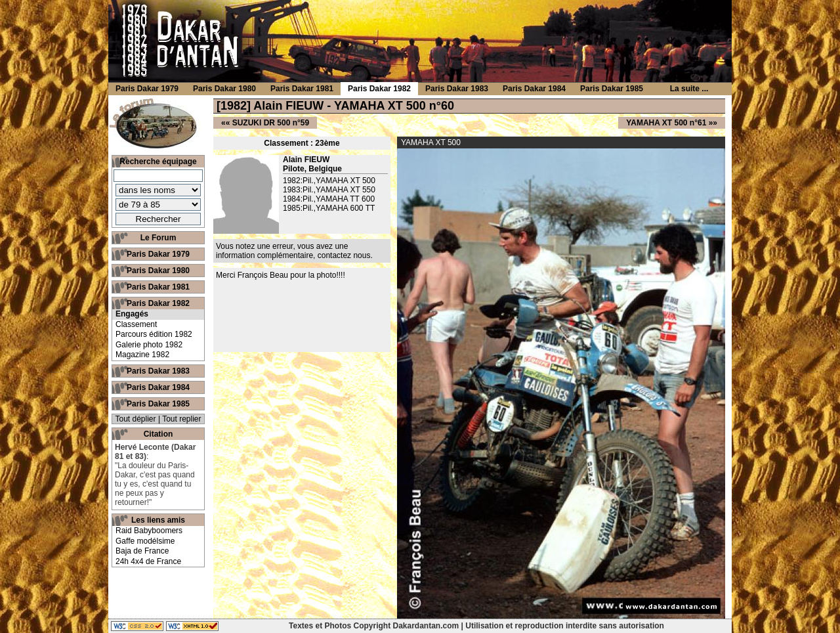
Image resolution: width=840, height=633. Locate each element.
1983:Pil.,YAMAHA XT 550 (329, 190)
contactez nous (344, 255)
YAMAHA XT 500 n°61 (666, 123)
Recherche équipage (158, 162)
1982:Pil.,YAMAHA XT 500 (329, 181)
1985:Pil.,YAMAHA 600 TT (329, 208)
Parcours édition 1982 (154, 334)
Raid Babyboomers (149, 531)
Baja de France (142, 551)
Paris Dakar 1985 (158, 404)
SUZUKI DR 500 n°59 (271, 123)
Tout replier (181, 419)
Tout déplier (136, 419)
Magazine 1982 (142, 355)
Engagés (132, 314)
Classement (136, 324)
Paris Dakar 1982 (158, 303)
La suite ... (689, 89)
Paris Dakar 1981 (158, 287)
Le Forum (158, 238)
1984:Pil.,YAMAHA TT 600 (329, 199)
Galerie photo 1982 (149, 345)
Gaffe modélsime (145, 541)
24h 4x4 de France (148, 561)
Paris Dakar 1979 (158, 254)
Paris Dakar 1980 (158, 271)
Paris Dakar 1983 (158, 371)
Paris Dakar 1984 (158, 387)
